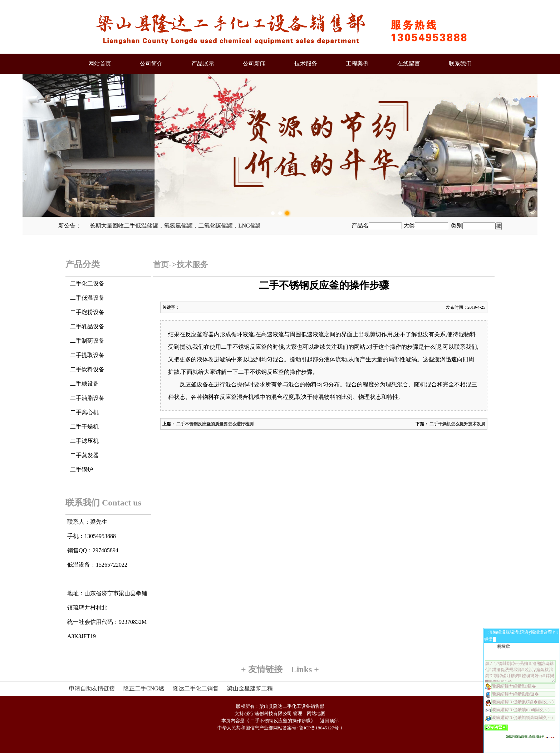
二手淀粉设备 (87, 312)
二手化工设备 (87, 283)
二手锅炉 (82, 470)
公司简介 (151, 63)
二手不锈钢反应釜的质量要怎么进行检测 (214, 424)
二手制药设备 (87, 341)
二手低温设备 (87, 298)
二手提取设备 (87, 355)
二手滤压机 (84, 441)
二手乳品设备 (87, 326)
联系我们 (460, 63)
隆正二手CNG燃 (144, 688)
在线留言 (409, 63)
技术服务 (306, 63)
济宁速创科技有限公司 (269, 713)
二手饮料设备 (87, 369)
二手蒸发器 (84, 455)
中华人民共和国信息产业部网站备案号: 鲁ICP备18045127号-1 (280, 728)
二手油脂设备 (87, 398)
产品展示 (203, 63)
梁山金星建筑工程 (250, 688)
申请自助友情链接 (92, 688)
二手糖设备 (84, 384)
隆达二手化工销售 (196, 688)
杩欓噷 (503, 646)
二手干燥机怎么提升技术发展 (457, 424)
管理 (298, 713)
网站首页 (100, 63)
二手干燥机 (84, 427)
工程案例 (357, 63)
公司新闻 (254, 63)
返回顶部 (329, 721)
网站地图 (316, 713)
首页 (161, 265)
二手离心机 (84, 412)
